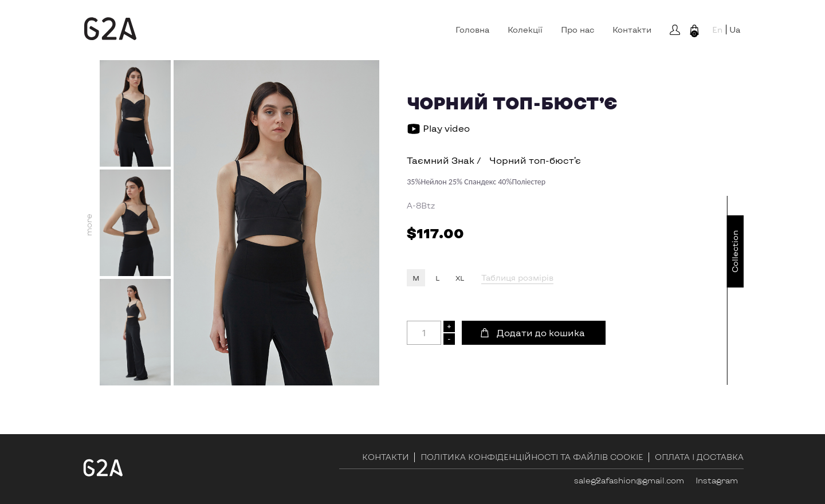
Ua (735, 29)
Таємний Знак (441, 160)
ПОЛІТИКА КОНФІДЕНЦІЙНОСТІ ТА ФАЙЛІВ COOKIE (532, 457)
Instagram (717, 480)
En (717, 29)
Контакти (632, 30)
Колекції (525, 30)
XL (460, 278)
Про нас (577, 30)
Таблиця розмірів (517, 278)
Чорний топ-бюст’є (535, 160)
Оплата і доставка (699, 457)
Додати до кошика (541, 332)
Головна (472, 30)
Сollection (735, 251)
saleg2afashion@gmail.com (629, 480)
